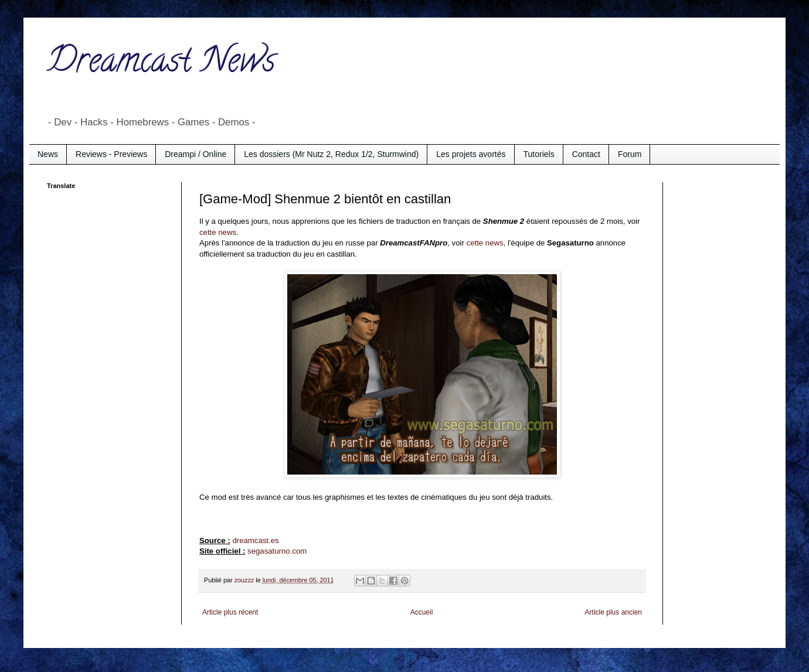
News (48, 154)
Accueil (422, 612)
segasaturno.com (277, 551)
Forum (630, 154)
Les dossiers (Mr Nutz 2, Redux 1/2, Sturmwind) (331, 154)
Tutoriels (539, 154)
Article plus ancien (613, 612)
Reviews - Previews (111, 154)
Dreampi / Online (196, 154)
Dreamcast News (161, 64)
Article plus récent (230, 612)
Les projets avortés (471, 154)
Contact (586, 154)
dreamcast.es (255, 540)
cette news (218, 232)
